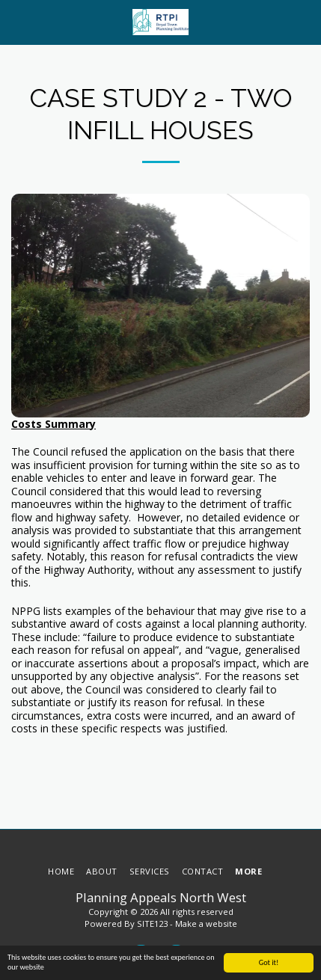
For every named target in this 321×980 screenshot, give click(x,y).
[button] (16, 21)
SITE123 (152, 924)
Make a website (206, 924)
